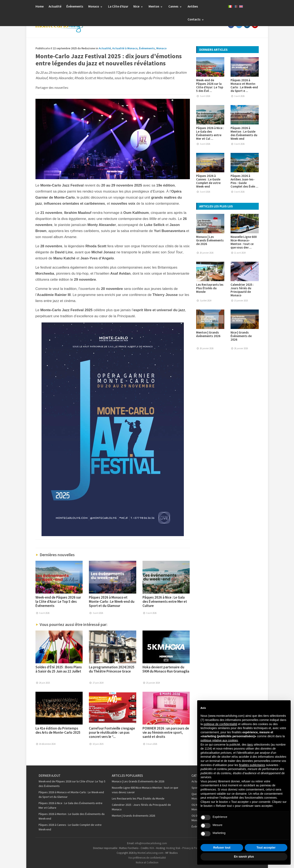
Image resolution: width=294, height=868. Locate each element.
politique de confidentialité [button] (220, 724)
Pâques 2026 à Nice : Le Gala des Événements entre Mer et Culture (165, 602)
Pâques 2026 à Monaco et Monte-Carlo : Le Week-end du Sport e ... (244, 85)
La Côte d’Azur (118, 6)
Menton (156, 6)
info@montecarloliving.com (151, 843)
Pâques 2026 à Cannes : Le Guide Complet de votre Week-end (208, 181)
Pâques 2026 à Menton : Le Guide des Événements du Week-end (244, 133)
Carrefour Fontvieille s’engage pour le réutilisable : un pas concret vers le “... (112, 732)
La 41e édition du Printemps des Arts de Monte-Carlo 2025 (58, 730)
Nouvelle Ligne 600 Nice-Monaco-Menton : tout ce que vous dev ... (244, 242)
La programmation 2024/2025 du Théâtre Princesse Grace (112, 669)
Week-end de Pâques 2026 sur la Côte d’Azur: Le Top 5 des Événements (58, 602)
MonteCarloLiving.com (150, 853)
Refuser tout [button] (222, 848)
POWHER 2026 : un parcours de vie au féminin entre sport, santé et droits (166, 732)
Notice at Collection (147, 862)
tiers (250, 745)
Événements (75, 6)
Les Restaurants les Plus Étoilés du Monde (210, 288)
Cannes (175, 6)
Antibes (193, 6)
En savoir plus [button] (244, 857)
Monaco (96, 6)
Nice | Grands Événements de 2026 (241, 336)
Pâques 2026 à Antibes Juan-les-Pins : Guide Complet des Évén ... (244, 181)
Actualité (55, 6)
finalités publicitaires (252, 765)
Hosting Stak (173, 848)
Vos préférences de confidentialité (147, 858)
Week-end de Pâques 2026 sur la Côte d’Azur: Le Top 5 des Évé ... (210, 85)
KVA (152, 848)
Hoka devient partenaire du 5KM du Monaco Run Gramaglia (166, 669)
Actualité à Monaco (125, 48)
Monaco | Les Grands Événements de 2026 (210, 240)
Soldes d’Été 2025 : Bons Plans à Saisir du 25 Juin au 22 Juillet (59, 669)
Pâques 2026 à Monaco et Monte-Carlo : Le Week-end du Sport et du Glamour (112, 602)
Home (40, 6)
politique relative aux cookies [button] (219, 740)
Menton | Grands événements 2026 (208, 334)
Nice (138, 6)
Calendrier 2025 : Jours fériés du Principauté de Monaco (242, 290)
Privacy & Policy (192, 848)
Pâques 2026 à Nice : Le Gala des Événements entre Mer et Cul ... (210, 133)
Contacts (196, 19)
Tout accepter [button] (266, 848)
